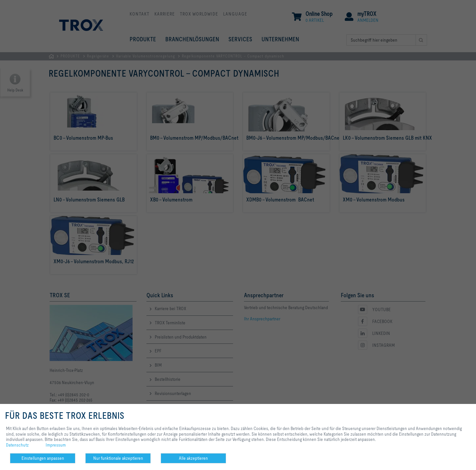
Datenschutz (17, 445)
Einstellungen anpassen (43, 458)
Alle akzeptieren (193, 458)
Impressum (56, 445)
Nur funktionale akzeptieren (118, 458)
